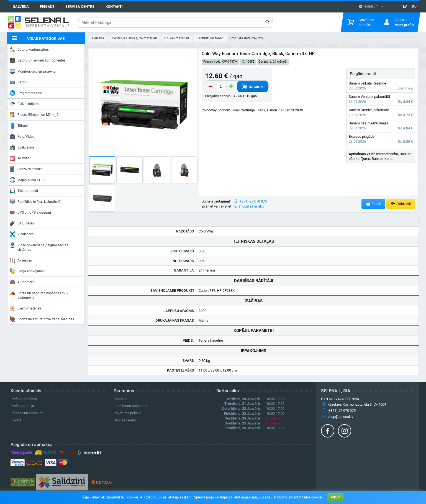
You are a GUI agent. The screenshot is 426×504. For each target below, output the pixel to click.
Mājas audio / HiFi (27, 180)
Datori (18, 82)
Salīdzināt (401, 204)
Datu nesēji (22, 223)
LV (405, 7)
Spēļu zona (22, 147)
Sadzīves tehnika (26, 169)
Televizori (20, 158)
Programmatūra (26, 93)
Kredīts (16, 420)
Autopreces (22, 282)
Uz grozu (253, 86)
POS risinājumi (25, 104)
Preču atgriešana (24, 399)
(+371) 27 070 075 (253, 201)
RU (414, 7)
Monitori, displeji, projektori (34, 71)
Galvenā (21, 7)
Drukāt (374, 204)
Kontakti (114, 7)
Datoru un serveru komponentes (38, 60)
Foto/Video (22, 137)
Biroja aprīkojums (27, 271)
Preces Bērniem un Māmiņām (36, 115)
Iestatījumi (369, 6)
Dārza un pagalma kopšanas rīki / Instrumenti (39, 295)
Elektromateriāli (25, 308)
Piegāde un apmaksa (27, 413)
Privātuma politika (128, 413)
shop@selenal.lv (251, 206)
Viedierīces (22, 234)
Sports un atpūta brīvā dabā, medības (42, 319)
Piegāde (47, 7)
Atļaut (335, 497)
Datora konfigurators (29, 50)
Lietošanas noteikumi (130, 406)
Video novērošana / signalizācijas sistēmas (39, 247)
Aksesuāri (21, 260)
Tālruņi (19, 126)
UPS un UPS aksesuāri (30, 213)
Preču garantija (22, 406)
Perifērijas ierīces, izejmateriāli (36, 202)
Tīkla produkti (24, 191)
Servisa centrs (80, 7)
